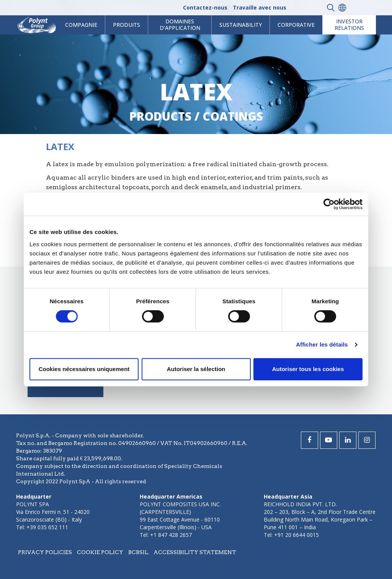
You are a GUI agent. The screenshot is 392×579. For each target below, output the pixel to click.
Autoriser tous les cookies (308, 369)
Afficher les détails (322, 344)
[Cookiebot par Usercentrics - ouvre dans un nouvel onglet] (329, 204)
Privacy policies (45, 552)
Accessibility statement (195, 552)
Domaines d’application (180, 25)
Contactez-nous (205, 7)
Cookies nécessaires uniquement (84, 369)
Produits (127, 25)
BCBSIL (138, 552)
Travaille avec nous (260, 7)
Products (160, 116)
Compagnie (81, 25)
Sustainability (241, 25)
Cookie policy (100, 552)
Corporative (296, 25)
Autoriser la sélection (196, 369)
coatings (233, 116)
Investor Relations (349, 25)
